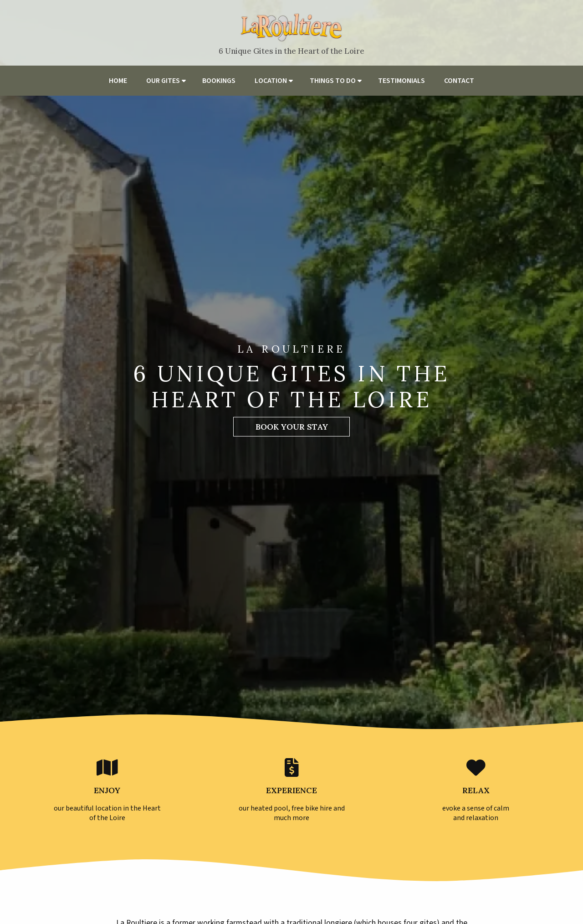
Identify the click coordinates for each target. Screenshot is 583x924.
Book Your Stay (292, 427)
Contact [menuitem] (459, 81)
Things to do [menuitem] (333, 81)
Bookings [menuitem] (219, 81)
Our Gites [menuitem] (163, 81)
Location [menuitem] (271, 81)
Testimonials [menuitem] (401, 81)
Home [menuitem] (118, 81)
